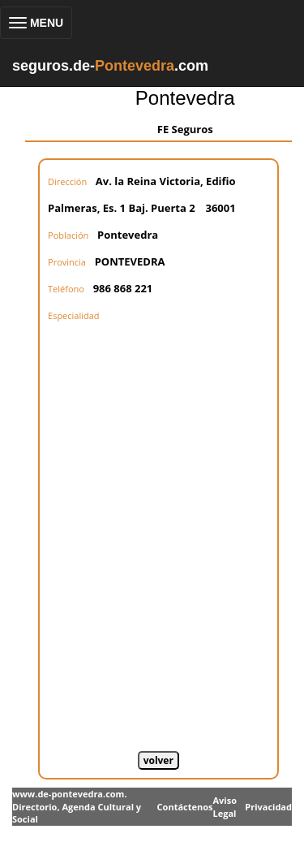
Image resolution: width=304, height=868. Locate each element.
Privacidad (268, 807)
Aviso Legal (224, 807)
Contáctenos (185, 807)
